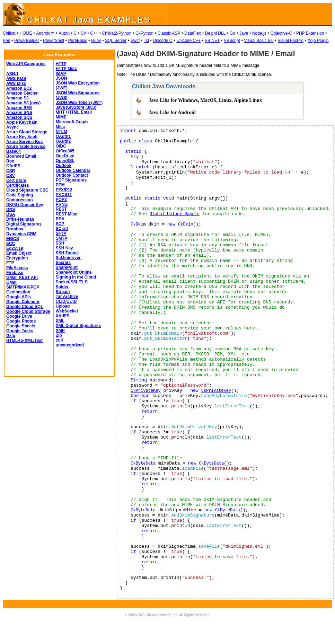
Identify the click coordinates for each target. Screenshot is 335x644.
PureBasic (78, 41)
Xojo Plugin (318, 41)
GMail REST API (22, 277)
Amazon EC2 (19, 88)
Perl (6, 41)
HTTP (61, 64)
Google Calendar (23, 302)
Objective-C (281, 33)
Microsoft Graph (72, 122)
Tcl (146, 41)
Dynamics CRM (21, 234)
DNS (11, 210)
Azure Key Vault (22, 137)
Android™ (45, 33)
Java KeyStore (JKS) (76, 107)
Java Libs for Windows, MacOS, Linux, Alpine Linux (205, 100)
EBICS (13, 239)
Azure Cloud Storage (27, 132)
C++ (94, 33)
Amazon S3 (17, 98)
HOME (26, 33)
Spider (62, 287)
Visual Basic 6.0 (259, 41)
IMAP (61, 73)
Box (10, 161)
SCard (62, 229)
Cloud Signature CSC (27, 190)
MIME (61, 117)
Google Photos (21, 321)
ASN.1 (12, 74)
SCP (60, 224)
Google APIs (19, 297)
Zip (59, 335)
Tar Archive (67, 297)
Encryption (17, 258)
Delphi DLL (215, 33)
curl (60, 340)
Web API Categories (26, 64)
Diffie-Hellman (20, 219)
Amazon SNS (19, 113)
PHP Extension (310, 33)
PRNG (62, 204)
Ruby (96, 41)
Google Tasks (20, 331)
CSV (11, 176)
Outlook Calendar (73, 170)
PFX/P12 (64, 190)
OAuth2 (63, 141)
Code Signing (20, 195)
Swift (135, 41)
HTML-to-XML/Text (24, 341)
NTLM (61, 132)
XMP (60, 330)
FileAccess (17, 268)
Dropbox (15, 229)
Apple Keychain (22, 122)
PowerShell (54, 41)
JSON (61, 78)
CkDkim (138, 224)
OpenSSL (65, 161)
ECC (11, 244)
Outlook (64, 166)
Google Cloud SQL (25, 307)
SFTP (61, 233)
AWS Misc (16, 83)
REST (61, 209)
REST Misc (67, 214)
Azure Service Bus (24, 142)
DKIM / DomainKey (25, 205)
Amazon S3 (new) (23, 103)
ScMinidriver (68, 258)
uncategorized (70, 345)
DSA (11, 214)
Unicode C (162, 41)
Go (232, 33)
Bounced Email (21, 156)
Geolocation (18, 292)
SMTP (61, 238)
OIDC (61, 146)
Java (244, 33)
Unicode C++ (188, 41)
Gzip (11, 336)
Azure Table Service (26, 147)
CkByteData (143, 464)
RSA (60, 219)
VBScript (232, 41)
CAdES (13, 166)
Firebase (15, 273)
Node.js (259, 33)
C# (83, 33)
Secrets (63, 263)
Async (12, 127)
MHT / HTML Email (74, 112)
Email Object (19, 253)
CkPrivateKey (146, 391)
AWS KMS (16, 79)
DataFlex (193, 33)
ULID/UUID (66, 301)
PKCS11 (64, 195)
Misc (60, 127)
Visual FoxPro (291, 41)
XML (60, 321)
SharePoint (67, 267)
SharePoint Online (74, 272)
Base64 (14, 151)
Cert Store (16, 180)
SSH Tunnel (67, 253)
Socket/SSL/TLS (72, 282)
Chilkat (9, 33)
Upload (63, 306)
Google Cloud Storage (28, 311)
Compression (20, 200)
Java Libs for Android (172, 112)
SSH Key (64, 248)
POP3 (61, 200)
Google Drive (19, 316)
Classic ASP (169, 33)
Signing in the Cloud (76, 277)
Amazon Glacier (22, 93)
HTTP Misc (66, 69)
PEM (60, 185)
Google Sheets (21, 326)
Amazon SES (19, 108)
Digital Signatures (24, 224)
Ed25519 (15, 248)
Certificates (17, 185)
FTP (10, 263)
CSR (11, 171)
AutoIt (64, 33)
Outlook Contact (72, 175)
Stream (63, 292)
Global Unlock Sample (175, 214)
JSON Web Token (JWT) (79, 103)
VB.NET (212, 41)
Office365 (65, 151)
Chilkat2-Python (117, 33)
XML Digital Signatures (78, 326)
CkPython (144, 33)
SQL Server (116, 41)
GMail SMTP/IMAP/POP (23, 285)
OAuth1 (63, 136)
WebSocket (67, 311)
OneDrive (65, 156)
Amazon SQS (19, 117)
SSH (60, 243)
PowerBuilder (27, 41)
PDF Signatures (71, 180)
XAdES (63, 316)
